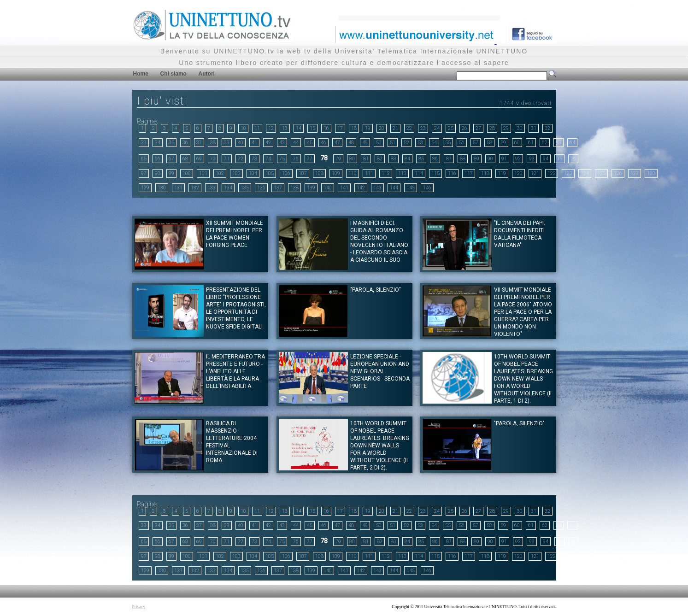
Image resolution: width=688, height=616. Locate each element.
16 (326, 128)
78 (324, 158)
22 (409, 128)
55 (448, 143)
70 (213, 159)
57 (476, 143)
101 (203, 173)
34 (158, 143)
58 (489, 143)
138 (294, 188)
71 (227, 159)
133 (212, 188)
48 (351, 143)
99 (171, 173)
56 (462, 143)
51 (393, 143)
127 (635, 173)
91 (504, 159)
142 (361, 188)
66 (158, 159)
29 (506, 128)
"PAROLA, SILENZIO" (376, 290)
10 (243, 128)
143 (377, 188)
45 (310, 143)
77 (310, 159)
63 (559, 143)
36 (185, 143)
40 (241, 143)
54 (434, 143)
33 (144, 143)
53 (420, 143)
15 (312, 128)
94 (546, 159)
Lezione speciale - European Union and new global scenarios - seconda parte (380, 371)
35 (171, 143)
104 (253, 173)
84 (407, 159)
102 (220, 173)
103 (236, 173)
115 (435, 173)
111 (369, 173)
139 (311, 188)
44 (296, 143)
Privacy (139, 607)
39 (227, 143)
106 (286, 173)
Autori (207, 74)
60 (517, 143)
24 (437, 128)
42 (268, 143)
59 (503, 143)
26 (465, 128)
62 (545, 143)
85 (421, 159)
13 (285, 128)
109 (336, 173)
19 (368, 128)
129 (145, 188)
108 (319, 173)
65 (144, 159)
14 (299, 128)
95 (559, 159)
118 (485, 173)
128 (651, 173)
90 (490, 159)
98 (158, 173)
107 (303, 173)
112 (386, 173)
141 (344, 188)
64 (572, 143)
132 (195, 188)
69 (199, 159)
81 (366, 159)
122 (552, 173)
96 (573, 159)
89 (476, 159)
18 (354, 128)
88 (463, 159)
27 (478, 128)
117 (469, 173)
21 (395, 128)
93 (532, 159)
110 (353, 173)
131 (178, 188)
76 (296, 159)
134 (228, 188)
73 (254, 159)
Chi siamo (173, 74)
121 (535, 173)
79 (338, 159)
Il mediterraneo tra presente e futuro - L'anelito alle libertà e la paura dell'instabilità (235, 371)
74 (268, 159)
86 (435, 159)
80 (352, 159)
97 (144, 173)
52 (406, 143)
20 (382, 128)
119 (502, 173)
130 (162, 188)
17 (340, 128)
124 (585, 173)
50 (379, 143)
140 (328, 188)
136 (261, 188)
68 (185, 159)
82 (380, 159)
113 (402, 173)
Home (141, 74)
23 (423, 128)
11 (257, 128)
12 (271, 128)
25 (451, 128)
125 (601, 173)
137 (278, 188)
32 (547, 128)
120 (518, 173)
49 (365, 143)
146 (427, 188)
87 (449, 159)
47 (337, 143)
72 (241, 159)
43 (282, 143)
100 (187, 173)
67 (171, 159)
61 (531, 143)
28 (492, 128)
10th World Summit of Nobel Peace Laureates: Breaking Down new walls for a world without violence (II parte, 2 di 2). (380, 446)
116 (452, 173)
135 (245, 188)
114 (419, 173)
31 (534, 128)
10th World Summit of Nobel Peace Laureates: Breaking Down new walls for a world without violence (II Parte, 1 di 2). (523, 379)
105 (270, 173)
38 (213, 143)
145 (411, 188)
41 (254, 143)
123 (568, 173)
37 (199, 143)
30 (520, 128)
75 (282, 159)
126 (618, 173)
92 (518, 159)
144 (394, 188)
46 (323, 143)
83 (394, 159)
